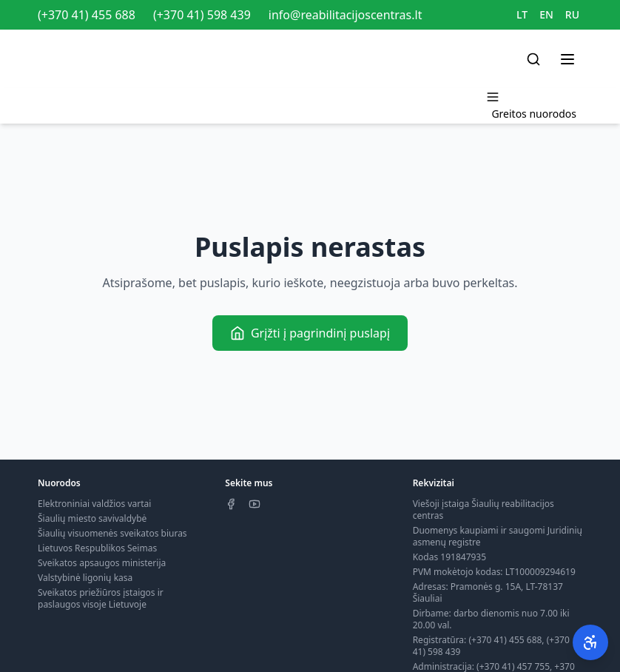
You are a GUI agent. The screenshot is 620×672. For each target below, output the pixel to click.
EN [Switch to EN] (546, 14)
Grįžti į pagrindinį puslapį (310, 333)
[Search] (533, 59)
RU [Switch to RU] (572, 14)
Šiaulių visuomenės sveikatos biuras (112, 533)
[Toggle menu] (567, 59)
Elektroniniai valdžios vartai (94, 504)
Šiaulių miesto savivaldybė (92, 518)
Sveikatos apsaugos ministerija (102, 563)
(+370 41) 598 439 (202, 15)
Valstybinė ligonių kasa (85, 578)
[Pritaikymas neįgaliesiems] (590, 642)
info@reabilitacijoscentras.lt (346, 15)
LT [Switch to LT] (522, 14)
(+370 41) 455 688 (87, 15)
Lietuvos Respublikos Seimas (97, 548)
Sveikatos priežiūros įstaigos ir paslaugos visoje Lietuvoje (101, 598)
